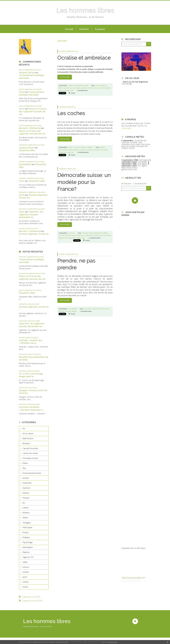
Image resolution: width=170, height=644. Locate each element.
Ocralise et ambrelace (84, 58)
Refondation (28, 547)
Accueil (69, 29)
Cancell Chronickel (30, 448)
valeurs (97, 88)
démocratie (98, 233)
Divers (25, 463)
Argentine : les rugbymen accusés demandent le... (31, 214)
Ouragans (27, 523)
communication (97, 309)
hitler (61, 91)
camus (72, 88)
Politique (26, 537)
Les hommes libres (85, 10)
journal (82, 150)
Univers (26, 582)
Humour (26, 498)
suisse (91, 233)
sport (25, 577)
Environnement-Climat (32, 473)
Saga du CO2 (28, 557)
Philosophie (27, 527)
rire (71, 150)
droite (109, 235)
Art (24, 429)
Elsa (24, 468)
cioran (78, 88)
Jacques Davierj (27, 72)
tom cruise (104, 150)
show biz (70, 152)
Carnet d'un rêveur (30, 453)
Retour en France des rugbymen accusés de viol (33, 111)
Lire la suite (65, 77)
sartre (66, 88)
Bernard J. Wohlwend (30, 128)
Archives (84, 29)
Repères (26, 552)
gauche (102, 235)
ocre (72, 91)
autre (106, 309)
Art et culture (28, 433)
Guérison (26, 488)
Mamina (26, 513)
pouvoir (68, 311)
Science (26, 567)
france (85, 233)
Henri (22, 92)
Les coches (71, 113)
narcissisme (106, 88)
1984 (83, 238)
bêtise (102, 147)
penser (102, 86)
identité (90, 88)
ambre (67, 91)
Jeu (24, 503)
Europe (26, 478)
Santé (25, 562)
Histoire (26, 493)
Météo (25, 518)
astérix (78, 238)
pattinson (62, 152)
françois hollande (91, 235)
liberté (84, 88)
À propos (100, 29)
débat (106, 233)
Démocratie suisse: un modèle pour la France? (84, 182)
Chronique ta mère (30, 458)
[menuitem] (69, 29)
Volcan (25, 587)
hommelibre (25, 164)
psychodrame (70, 238)
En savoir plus (113, 642)
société (26, 572)
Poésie (25, 532)
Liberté (25, 508)
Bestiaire (26, 443)
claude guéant (64, 235)
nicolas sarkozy (77, 235)
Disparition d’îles (27, 150)
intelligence (63, 150)
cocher (96, 150)
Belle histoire (28, 438)
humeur (89, 150)
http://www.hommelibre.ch (133, 577)
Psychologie (28, 542)
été (97, 86)
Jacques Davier (27, 148)
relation (87, 309)
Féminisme (27, 483)
